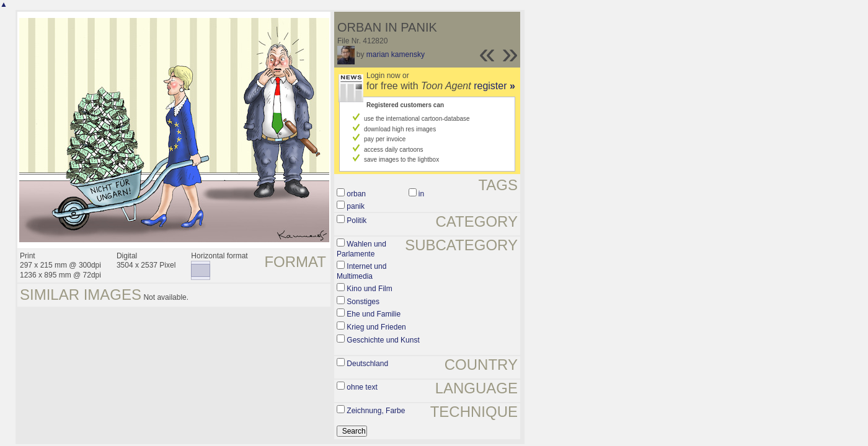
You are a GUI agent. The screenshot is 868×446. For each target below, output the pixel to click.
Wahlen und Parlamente (361, 249)
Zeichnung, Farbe (376, 411)
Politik (356, 221)
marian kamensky (396, 55)
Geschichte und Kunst (383, 340)
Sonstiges (363, 302)
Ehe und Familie (374, 314)
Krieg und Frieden (376, 327)
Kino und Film (369, 289)
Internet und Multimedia (361, 271)
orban (356, 194)
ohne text (362, 387)
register (494, 86)
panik (356, 206)
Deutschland (367, 364)
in (421, 194)
